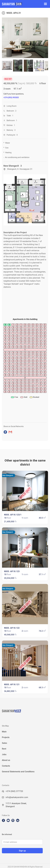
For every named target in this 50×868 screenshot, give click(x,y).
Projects (6, 737)
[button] (45, 4)
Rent (4, 749)
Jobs (4, 754)
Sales (4, 743)
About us (6, 760)
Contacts (6, 766)
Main (4, 732)
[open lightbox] (25, 200)
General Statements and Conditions (18, 772)
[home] (20, 4)
